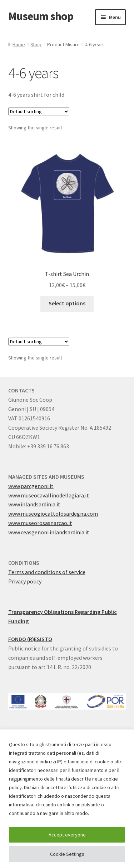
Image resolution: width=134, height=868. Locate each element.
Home (19, 44)
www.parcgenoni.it (31, 486)
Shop (36, 44)
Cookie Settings (67, 854)
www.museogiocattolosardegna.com (53, 514)
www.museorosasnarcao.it (40, 523)
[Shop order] (39, 111)
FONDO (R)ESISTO (30, 639)
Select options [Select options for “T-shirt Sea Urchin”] (67, 303)
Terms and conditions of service (47, 572)
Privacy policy (25, 581)
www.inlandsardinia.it (34, 504)
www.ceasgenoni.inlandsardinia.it (49, 532)
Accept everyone (67, 835)
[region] (67, 799)
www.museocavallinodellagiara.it (49, 495)
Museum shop (41, 16)
